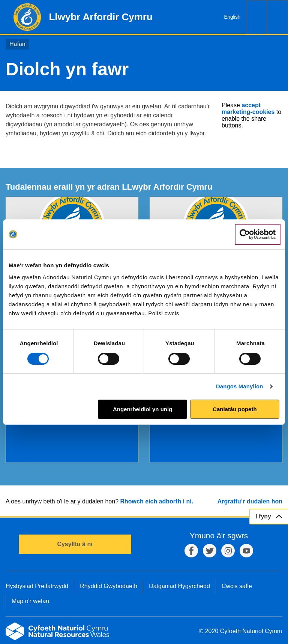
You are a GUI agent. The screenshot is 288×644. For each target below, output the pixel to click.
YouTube (246, 551)
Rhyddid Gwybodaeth (109, 586)
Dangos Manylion (240, 386)
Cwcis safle (237, 586)
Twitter (210, 551)
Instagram (228, 551)
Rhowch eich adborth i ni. (157, 501)
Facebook (191, 551)
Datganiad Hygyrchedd (179, 586)
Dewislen (277, 17)
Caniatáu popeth (235, 409)
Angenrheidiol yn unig (142, 409)
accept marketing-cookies (248, 109)
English (232, 17)
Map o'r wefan (30, 601)
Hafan (17, 44)
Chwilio (256, 17)
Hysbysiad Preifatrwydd (37, 586)
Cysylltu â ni (75, 544)
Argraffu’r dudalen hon (250, 501)
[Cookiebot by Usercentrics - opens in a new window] (258, 234)
